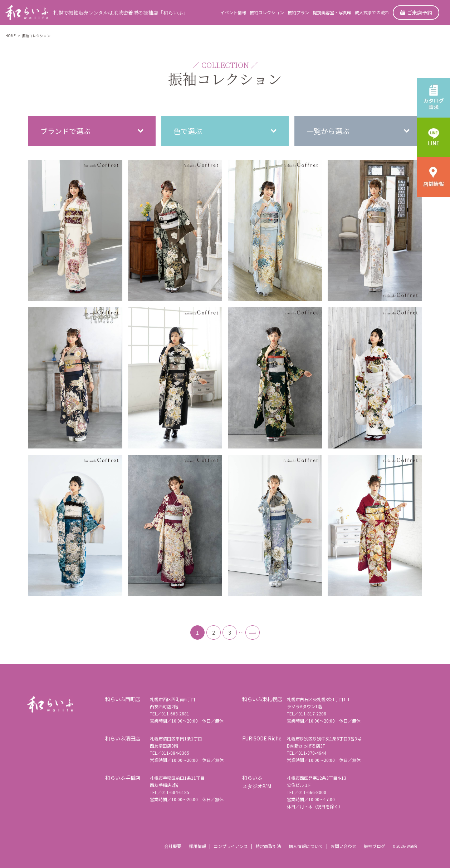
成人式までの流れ (372, 12)
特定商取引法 (268, 846)
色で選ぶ (188, 131)
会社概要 (173, 846)
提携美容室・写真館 (332, 12)
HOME (11, 36)
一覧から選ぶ (328, 131)
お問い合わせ (343, 846)
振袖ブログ (375, 846)
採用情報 (197, 846)
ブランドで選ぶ (65, 131)
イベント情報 (233, 12)
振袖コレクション (267, 12)
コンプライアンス (231, 846)
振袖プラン (298, 12)
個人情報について (306, 846)
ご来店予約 (416, 13)
